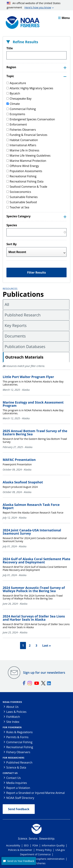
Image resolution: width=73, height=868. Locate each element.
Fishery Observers (18, 752)
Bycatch (13, 93)
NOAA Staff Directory (20, 798)
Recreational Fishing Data (25, 181)
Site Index (13, 722)
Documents (15, 336)
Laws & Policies (16, 712)
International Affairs (21, 145)
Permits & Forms (17, 737)
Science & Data (16, 767)
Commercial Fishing (21, 109)
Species (12, 225)
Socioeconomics (19, 192)
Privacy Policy (44, 850)
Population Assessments (24, 171)
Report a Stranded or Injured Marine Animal (36, 793)
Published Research (23, 315)
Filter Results (37, 272)
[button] (19, 861)
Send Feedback (19, 809)
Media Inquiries (17, 783)
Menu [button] (64, 18)
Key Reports (16, 325)
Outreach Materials (24, 357)
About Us (12, 707)
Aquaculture (16, 83)
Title (10, 48)
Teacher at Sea (18, 207)
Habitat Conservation (22, 140)
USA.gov (60, 850)
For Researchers (14, 758)
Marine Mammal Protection (26, 161)
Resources (10, 289)
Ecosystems (16, 114)
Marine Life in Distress (23, 150)
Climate (13, 104)
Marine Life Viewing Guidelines (28, 156)
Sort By (12, 244)
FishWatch (13, 717)
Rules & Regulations (19, 732)
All (7, 304)
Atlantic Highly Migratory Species (30, 88)
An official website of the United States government (34, 5)
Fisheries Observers (21, 130)
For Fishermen (12, 727)
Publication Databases (25, 346)
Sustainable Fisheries (22, 197)
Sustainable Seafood (22, 202)
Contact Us (10, 773)
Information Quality (53, 845)
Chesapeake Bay (19, 99)
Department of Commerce (35, 854)
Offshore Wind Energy (23, 166)
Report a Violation (18, 788)
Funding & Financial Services (27, 135)
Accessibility (13, 845)
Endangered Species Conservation (31, 119)
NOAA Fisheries (12, 702)
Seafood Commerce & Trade (27, 187)
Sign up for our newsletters (44, 672)
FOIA (35, 845)
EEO (26, 845)
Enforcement (17, 124)
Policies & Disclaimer (20, 850)
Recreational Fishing (21, 176)
